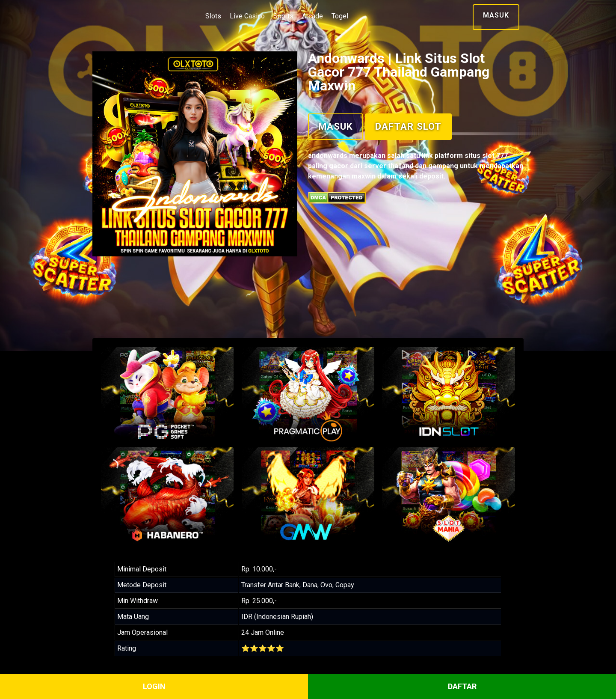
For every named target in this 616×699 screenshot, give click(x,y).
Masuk (496, 15)
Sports (283, 16)
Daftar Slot (408, 126)
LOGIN (154, 686)
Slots (213, 16)
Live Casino (247, 16)
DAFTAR (462, 686)
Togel (340, 16)
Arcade (312, 16)
